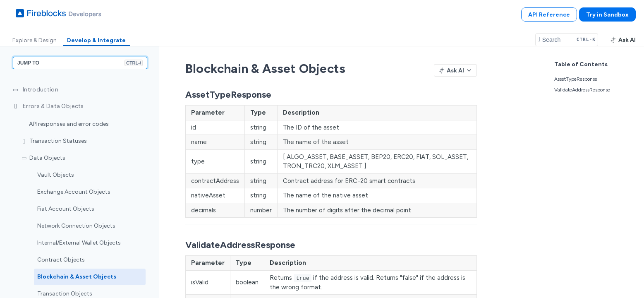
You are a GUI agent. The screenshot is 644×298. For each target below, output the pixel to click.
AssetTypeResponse (576, 79)
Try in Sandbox (607, 15)
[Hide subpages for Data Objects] (24, 159)
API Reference (549, 15)
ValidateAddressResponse (582, 90)
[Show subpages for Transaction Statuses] (24, 142)
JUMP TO (80, 63)
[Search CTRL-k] (567, 40)
